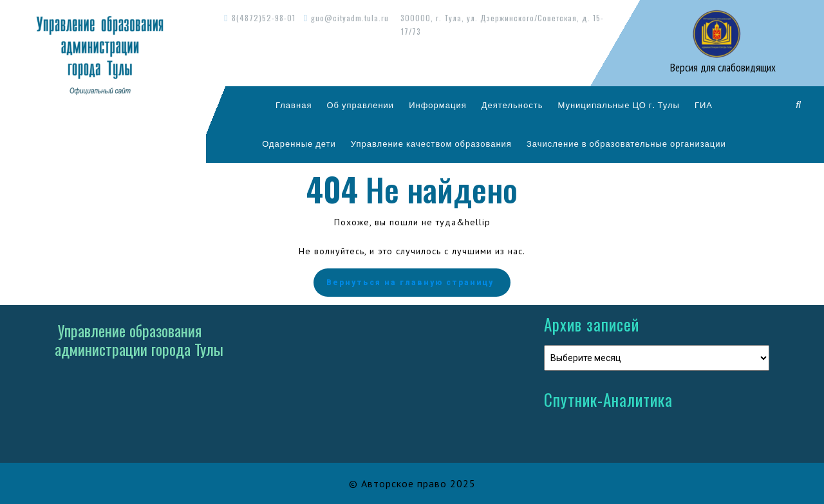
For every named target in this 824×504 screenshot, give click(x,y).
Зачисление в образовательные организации (626, 144)
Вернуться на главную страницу (412, 283)
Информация (438, 105)
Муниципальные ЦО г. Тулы (619, 105)
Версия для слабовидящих (722, 68)
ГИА (704, 105)
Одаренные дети (299, 144)
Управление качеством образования (431, 144)
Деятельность (512, 105)
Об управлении (360, 105)
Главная (294, 105)
